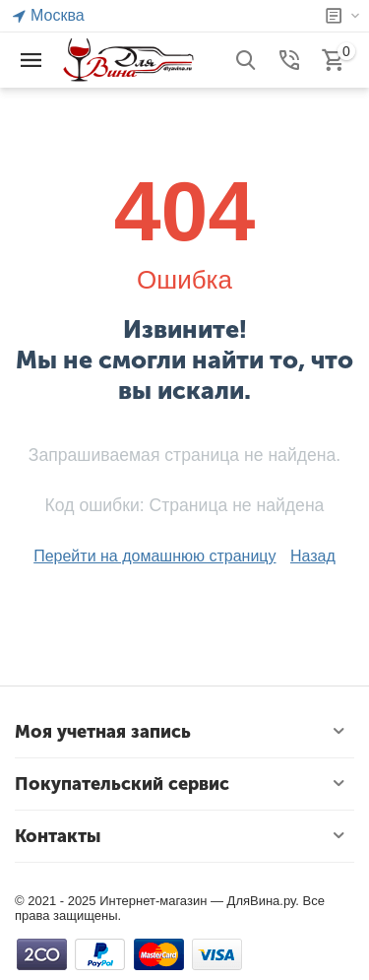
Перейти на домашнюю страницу (154, 556)
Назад (313, 556)
